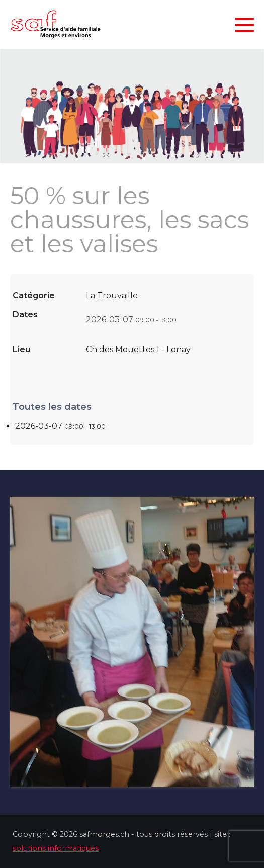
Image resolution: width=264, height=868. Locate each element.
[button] (244, 25)
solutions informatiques (56, 848)
